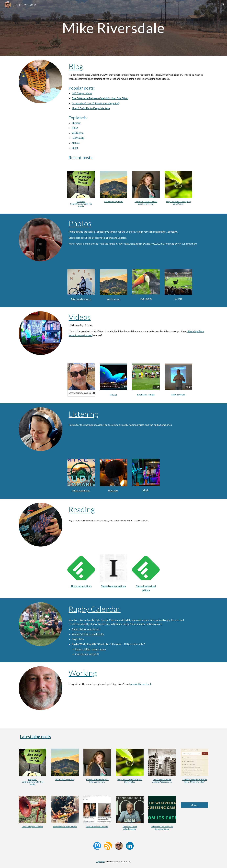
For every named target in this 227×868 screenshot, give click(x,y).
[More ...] (194, 805)
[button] (223, 5)
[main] (113, 28)
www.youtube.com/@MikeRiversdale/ (89, 393)
